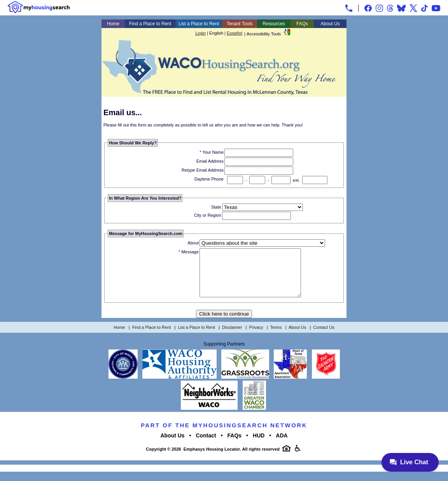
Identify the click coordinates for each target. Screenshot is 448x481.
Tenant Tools (239, 24)
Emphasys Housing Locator (212, 458)
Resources (274, 24)
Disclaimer (232, 337)
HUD (259, 445)
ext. (296, 180)
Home (113, 24)
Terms (276, 337)
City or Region (208, 215)
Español (234, 33)
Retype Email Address (203, 170)
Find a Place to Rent (150, 24)
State (216, 207)
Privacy (256, 337)
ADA (282, 445)
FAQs (302, 24)
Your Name (213, 152)
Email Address (210, 161)
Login (200, 33)
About (193, 243)
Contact (206, 445)
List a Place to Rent (199, 24)
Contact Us (324, 337)
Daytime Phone (209, 179)
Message (190, 252)
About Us (330, 24)
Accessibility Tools (264, 34)
